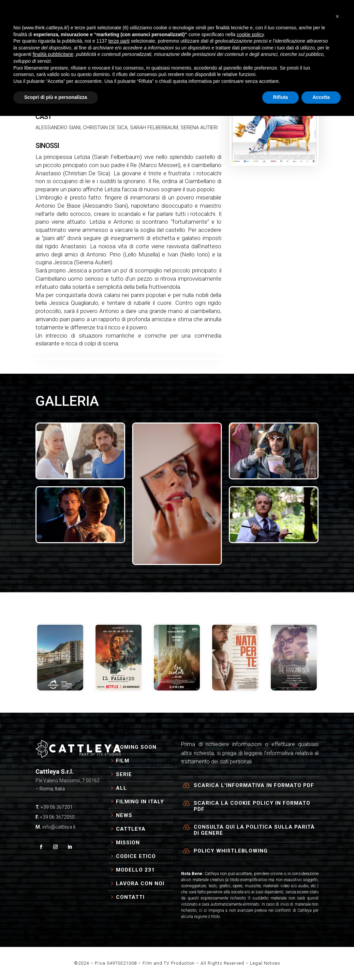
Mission (128, 843)
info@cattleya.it (59, 827)
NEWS (211, 13)
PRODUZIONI (116, 13)
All (121, 788)
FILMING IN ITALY (172, 13)
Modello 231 (135, 870)
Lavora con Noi (140, 884)
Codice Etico (136, 856)
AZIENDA (86, 39)
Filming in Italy (140, 802)
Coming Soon (136, 747)
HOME (82, 13)
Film (123, 761)
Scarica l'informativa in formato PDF (254, 785)
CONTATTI (127, 39)
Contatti (130, 897)
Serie (124, 774)
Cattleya (131, 829)
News (124, 815)
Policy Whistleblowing (231, 851)
